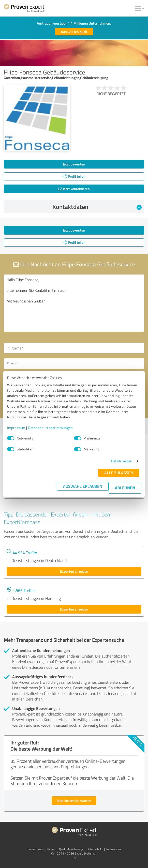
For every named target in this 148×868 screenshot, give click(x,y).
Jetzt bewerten (74, 164)
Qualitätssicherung (71, 849)
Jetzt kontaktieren (74, 189)
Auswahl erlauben (83, 486)
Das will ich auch (74, 32)
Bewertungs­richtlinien (41, 849)
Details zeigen (122, 461)
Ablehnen (125, 488)
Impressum (16, 428)
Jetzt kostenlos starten (74, 801)
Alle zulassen (119, 473)
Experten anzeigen (74, 571)
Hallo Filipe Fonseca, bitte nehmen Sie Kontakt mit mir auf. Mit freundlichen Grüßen (74, 303)
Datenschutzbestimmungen (50, 428)
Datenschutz (95, 849)
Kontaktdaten (97, 207)
